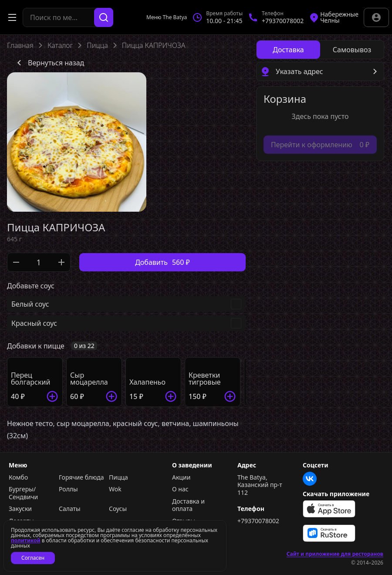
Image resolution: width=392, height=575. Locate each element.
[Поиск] (104, 17)
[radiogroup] (320, 50)
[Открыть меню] (12, 17)
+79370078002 (258, 521)
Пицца (97, 45)
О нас (180, 489)
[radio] (288, 50)
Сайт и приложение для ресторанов (335, 554)
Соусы (118, 509)
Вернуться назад (49, 63)
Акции (181, 477)
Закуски (20, 509)
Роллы (68, 489)
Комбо (18, 477)
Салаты (70, 509)
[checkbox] (126, 304)
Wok (115, 489)
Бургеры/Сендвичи (23, 493)
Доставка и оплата (188, 505)
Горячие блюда (81, 477)
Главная (20, 45)
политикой (26, 540)
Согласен (33, 558)
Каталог (60, 45)
